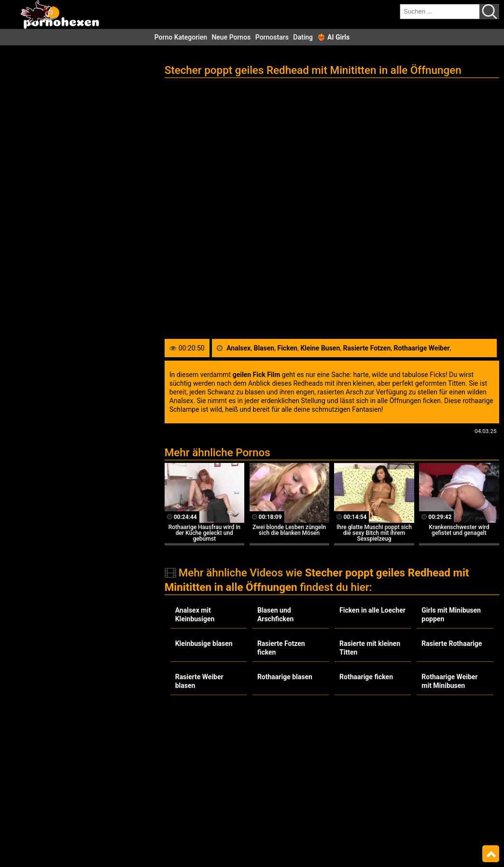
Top (491, 854)
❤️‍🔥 (333, 37)
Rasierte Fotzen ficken (281, 648)
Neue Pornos (231, 37)
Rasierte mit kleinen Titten (370, 648)
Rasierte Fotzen (367, 348)
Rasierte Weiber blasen (199, 681)
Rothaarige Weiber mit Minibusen (449, 681)
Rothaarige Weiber (422, 348)
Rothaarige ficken (366, 677)
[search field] (440, 12)
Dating (303, 37)
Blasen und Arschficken (275, 615)
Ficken (287, 348)
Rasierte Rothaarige (452, 643)
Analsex (238, 348)
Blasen (264, 348)
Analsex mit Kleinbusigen (195, 615)
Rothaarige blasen (285, 677)
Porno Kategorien (181, 37)
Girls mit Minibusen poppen (451, 615)
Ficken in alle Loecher (372, 610)
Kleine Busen (320, 348)
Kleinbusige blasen (204, 643)
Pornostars (272, 37)
